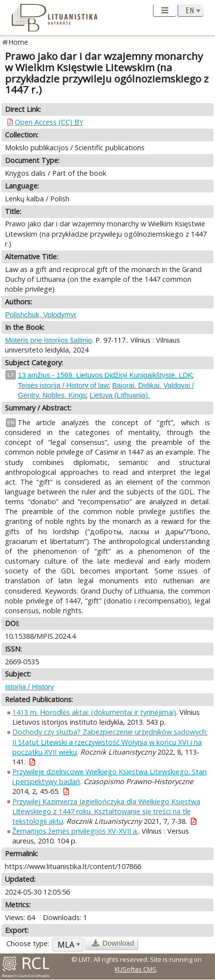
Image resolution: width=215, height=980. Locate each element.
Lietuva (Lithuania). (120, 395)
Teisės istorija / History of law (63, 385)
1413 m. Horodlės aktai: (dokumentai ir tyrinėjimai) (94, 712)
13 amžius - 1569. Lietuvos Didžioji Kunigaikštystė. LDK (105, 375)
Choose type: (28, 943)
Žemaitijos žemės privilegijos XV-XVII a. (75, 831)
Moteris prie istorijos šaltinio (48, 340)
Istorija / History (29, 687)
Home (18, 42)
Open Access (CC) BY (49, 122)
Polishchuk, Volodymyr (41, 315)
